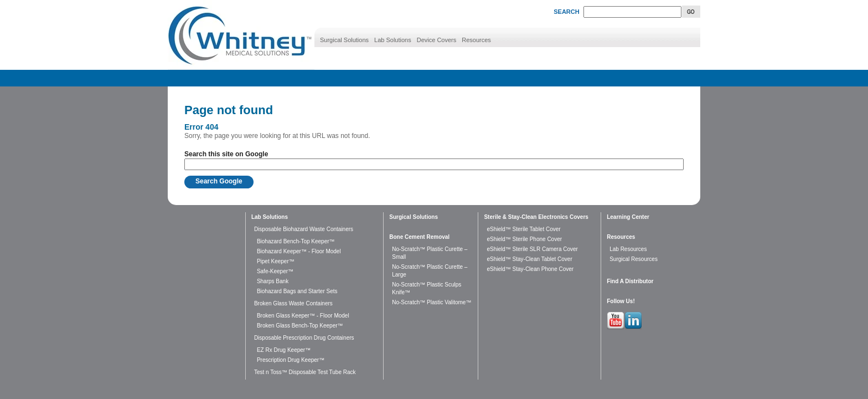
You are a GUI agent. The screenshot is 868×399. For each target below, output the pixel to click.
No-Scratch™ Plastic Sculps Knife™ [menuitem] (427, 288)
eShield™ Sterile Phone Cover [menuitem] (524, 239)
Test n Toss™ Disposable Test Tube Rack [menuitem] (305, 372)
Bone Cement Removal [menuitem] (419, 237)
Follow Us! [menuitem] (621, 301)
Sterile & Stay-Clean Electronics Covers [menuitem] (536, 217)
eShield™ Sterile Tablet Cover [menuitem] (523, 229)
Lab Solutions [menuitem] (393, 40)
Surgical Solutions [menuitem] (344, 40)
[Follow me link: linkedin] (633, 328)
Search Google (219, 181)
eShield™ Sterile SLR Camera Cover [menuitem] (532, 249)
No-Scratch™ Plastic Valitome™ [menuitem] (432, 302)
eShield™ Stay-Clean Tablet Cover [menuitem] (529, 259)
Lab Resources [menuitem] (628, 249)
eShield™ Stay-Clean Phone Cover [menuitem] (530, 269)
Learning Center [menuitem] (628, 217)
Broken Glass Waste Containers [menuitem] (293, 303)
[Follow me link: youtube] (616, 328)
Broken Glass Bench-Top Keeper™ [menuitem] (300, 326)
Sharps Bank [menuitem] (273, 281)
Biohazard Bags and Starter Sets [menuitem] (297, 291)
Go (691, 12)
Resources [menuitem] (476, 40)
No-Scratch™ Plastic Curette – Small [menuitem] (430, 253)
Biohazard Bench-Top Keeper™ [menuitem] (296, 241)
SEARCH (566, 12)
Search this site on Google (226, 154)
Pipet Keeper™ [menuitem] (276, 261)
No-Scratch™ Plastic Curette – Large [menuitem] (430, 271)
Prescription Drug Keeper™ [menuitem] (291, 360)
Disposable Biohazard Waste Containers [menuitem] (304, 229)
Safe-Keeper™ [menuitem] (275, 271)
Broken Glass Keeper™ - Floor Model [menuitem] (303, 316)
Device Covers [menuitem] (437, 40)
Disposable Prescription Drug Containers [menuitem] (304, 338)
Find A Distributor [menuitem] (630, 281)
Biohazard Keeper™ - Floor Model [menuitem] (299, 251)
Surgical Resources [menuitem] (634, 259)
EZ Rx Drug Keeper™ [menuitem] (284, 350)
